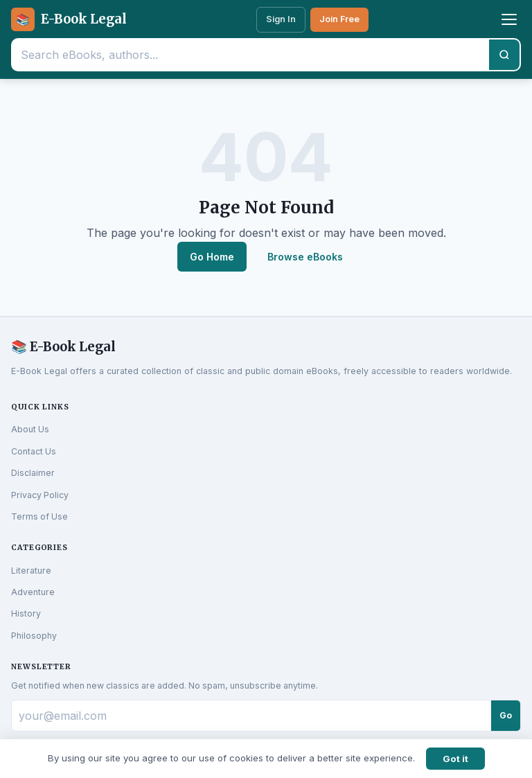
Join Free (339, 19)
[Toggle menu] (509, 19)
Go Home (212, 257)
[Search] (504, 55)
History (26, 613)
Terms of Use (39, 516)
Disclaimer (33, 473)
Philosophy (34, 636)
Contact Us (34, 451)
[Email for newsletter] (251, 716)
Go (506, 715)
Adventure (33, 592)
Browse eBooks (305, 257)
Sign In (281, 19)
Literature (31, 571)
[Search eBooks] (251, 55)
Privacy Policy (40, 495)
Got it (455, 759)
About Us (30, 429)
